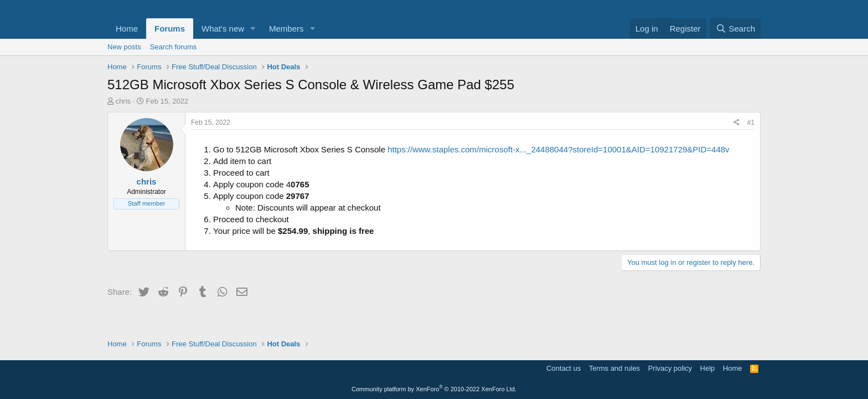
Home (127, 29)
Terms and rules (614, 368)
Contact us (564, 368)
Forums (170, 29)
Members (286, 29)
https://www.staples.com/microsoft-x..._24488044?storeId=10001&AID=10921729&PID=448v (558, 149)
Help (708, 368)
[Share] (737, 123)
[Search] (735, 29)
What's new (223, 29)
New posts (124, 47)
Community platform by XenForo (434, 389)
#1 (751, 122)
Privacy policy (670, 368)
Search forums (174, 47)
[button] (253, 29)
